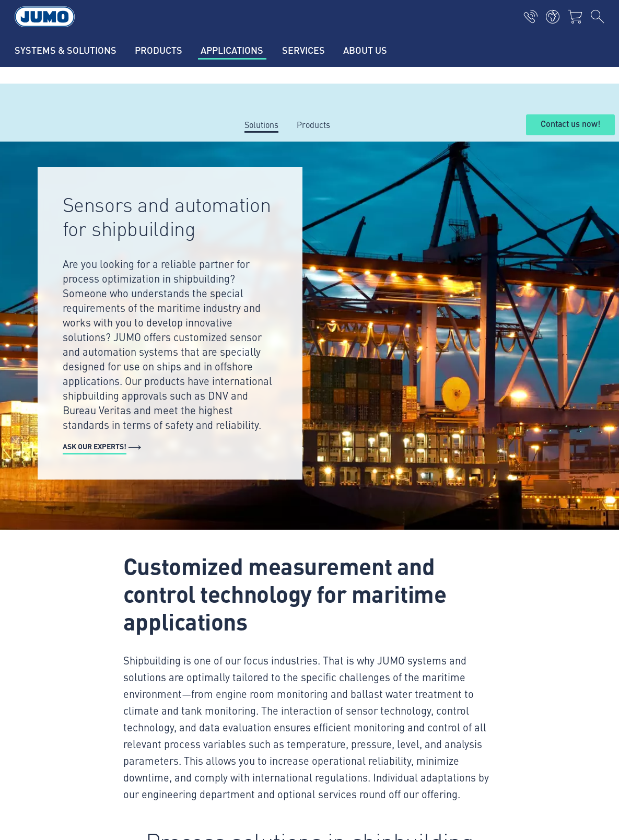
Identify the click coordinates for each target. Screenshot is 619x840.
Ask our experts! (95, 446)
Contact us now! (570, 124)
